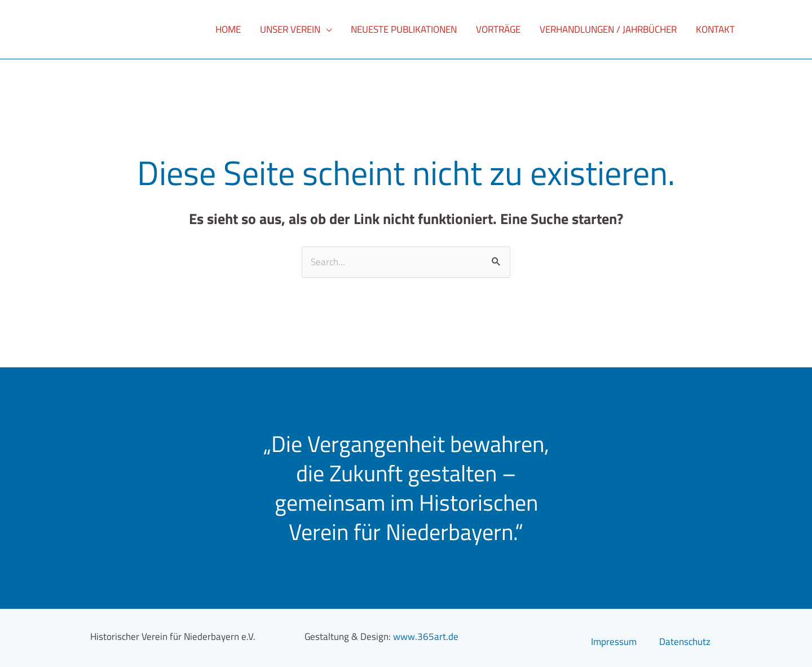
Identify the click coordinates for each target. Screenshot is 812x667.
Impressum (614, 642)
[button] (296, 29)
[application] (326, 29)
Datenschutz (685, 642)
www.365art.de (426, 637)
